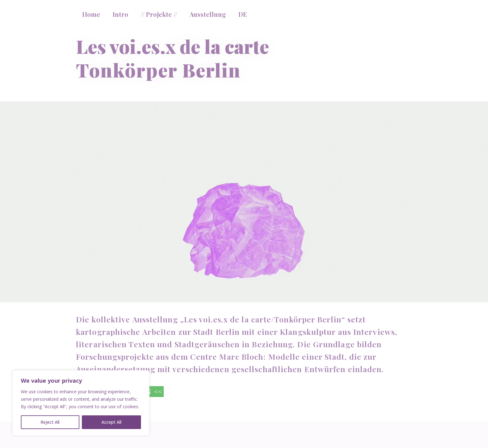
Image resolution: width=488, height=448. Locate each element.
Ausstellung (208, 14)
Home (91, 14)
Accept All (111, 422)
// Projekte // (159, 14)
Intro (120, 14)
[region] (81, 403)
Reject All (50, 422)
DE (243, 14)
